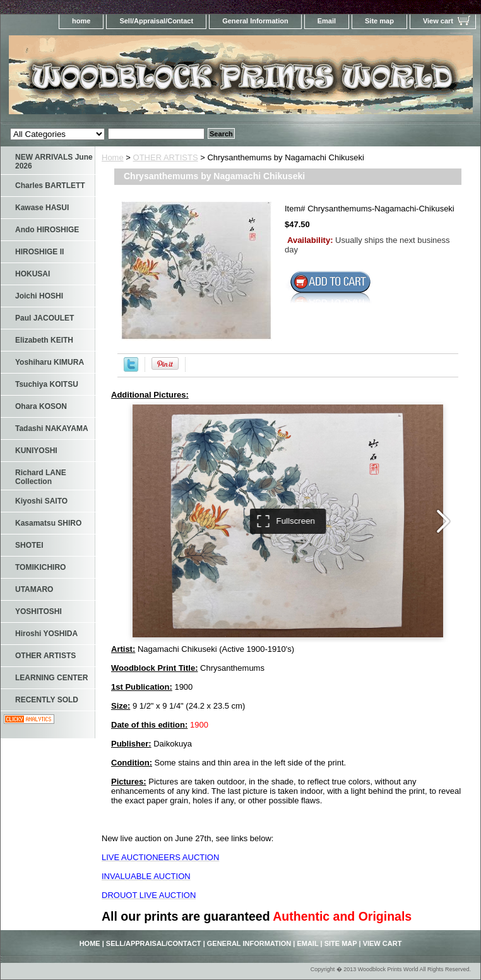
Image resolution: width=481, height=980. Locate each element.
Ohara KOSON (41, 406)
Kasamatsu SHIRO (48, 523)
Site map (379, 21)
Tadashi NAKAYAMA (52, 428)
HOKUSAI (33, 274)
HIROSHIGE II (39, 252)
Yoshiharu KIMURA (50, 362)
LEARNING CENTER (51, 678)
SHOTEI (29, 545)
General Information (255, 21)
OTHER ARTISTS (166, 157)
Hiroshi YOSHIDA (46, 634)
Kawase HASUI (42, 208)
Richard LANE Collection (41, 477)
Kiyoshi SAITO (41, 501)
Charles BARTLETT (50, 186)
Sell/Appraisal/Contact (156, 21)
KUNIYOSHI (36, 451)
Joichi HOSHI (39, 296)
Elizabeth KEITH (44, 340)
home (81, 21)
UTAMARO (34, 589)
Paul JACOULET (45, 318)
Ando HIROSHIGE (47, 230)
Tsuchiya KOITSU (47, 384)
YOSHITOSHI (39, 611)
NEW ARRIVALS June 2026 (54, 162)
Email (327, 21)
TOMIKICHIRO (40, 567)
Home (113, 157)
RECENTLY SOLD (47, 700)
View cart (438, 21)
